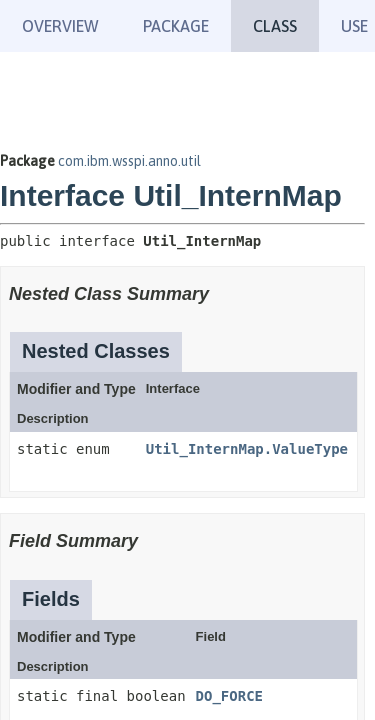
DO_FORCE (229, 696)
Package (176, 26)
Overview (60, 26)
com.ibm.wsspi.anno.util (129, 161)
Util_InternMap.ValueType (247, 449)
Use (354, 26)
